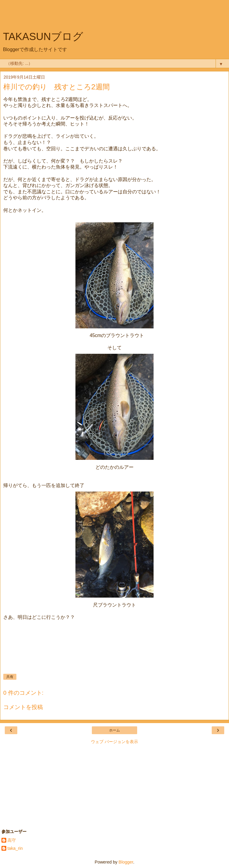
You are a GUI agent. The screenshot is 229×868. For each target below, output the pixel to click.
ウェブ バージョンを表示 (114, 742)
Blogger (126, 862)
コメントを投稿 (23, 707)
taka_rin (15, 848)
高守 (12, 840)
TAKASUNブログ (43, 36)
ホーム (114, 730)
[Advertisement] (114, 16)
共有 (10, 677)
